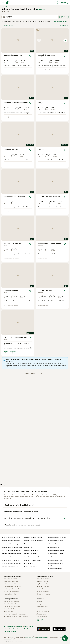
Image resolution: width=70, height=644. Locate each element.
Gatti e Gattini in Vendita (45, 576)
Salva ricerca (7, 26)
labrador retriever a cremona (11, 564)
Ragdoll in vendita (42, 584)
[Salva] (30, 56)
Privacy (39, 604)
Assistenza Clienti (42, 606)
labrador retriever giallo (55, 541)
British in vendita (42, 581)
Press (38, 609)
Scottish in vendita (43, 589)
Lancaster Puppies (10, 631)
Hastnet (20, 626)
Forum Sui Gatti (9, 611)
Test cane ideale (42, 617)
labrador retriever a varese (10, 557)
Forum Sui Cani (9, 609)
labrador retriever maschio (33, 537)
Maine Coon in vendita (44, 579)
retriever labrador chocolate (34, 544)
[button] (52, 40)
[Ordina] (64, 26)
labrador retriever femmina (33, 541)
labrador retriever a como (10, 560)
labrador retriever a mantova (11, 554)
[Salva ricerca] (65, 638)
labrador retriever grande (56, 550)
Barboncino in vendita (11, 581)
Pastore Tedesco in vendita (13, 586)
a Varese (41, 9)
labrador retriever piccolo (33, 560)
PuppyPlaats (29, 626)
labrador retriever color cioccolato (55, 564)
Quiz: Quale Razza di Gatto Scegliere (16, 617)
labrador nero (29, 547)
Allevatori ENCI (41, 614)
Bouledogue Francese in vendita (14, 589)
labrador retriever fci (31, 550)
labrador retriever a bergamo (11, 544)
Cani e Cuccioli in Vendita (12, 576)
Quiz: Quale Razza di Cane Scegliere (16, 614)
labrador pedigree (53, 547)
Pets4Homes (11, 626)
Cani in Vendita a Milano (12, 601)
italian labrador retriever (55, 544)
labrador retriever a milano (11, 541)
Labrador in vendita (10, 584)
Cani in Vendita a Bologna (12, 606)
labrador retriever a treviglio (11, 550)
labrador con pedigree (55, 569)
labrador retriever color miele (34, 557)
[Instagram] (42, 620)
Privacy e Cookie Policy (43, 637)
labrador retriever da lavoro (56, 537)
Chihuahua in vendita (11, 579)
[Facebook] (38, 620)
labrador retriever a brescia (11, 537)
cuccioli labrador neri (31, 567)
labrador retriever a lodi (10, 567)
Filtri (64, 17)
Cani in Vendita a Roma (11, 604)
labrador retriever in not (55, 554)
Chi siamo (40, 601)
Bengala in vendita (43, 586)
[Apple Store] (59, 629)
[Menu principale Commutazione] (3, 3)
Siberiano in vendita (43, 594)
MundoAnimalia (10, 629)
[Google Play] (44, 629)
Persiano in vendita (43, 592)
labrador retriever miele (55, 557)
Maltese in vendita (10, 594)
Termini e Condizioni (43, 611)
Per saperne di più (60, 21)
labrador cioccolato (31, 554)
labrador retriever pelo (55, 560)
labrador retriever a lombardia (12, 547)
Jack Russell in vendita (11, 592)
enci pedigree (29, 564)
